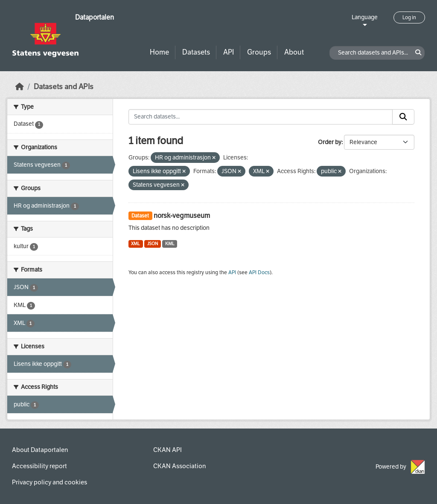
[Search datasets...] (261, 117)
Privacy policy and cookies (50, 482)
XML (135, 244)
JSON (153, 244)
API (229, 52)
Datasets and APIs (64, 87)
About (294, 52)
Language (365, 17)
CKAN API (168, 450)
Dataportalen (95, 17)
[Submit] (403, 117)
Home (159, 52)
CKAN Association (179, 466)
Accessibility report (39, 466)
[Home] (20, 87)
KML (170, 244)
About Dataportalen (40, 450)
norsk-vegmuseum (182, 216)
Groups (259, 52)
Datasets (196, 52)
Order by (330, 142)
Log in (409, 17)
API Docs (259, 272)
